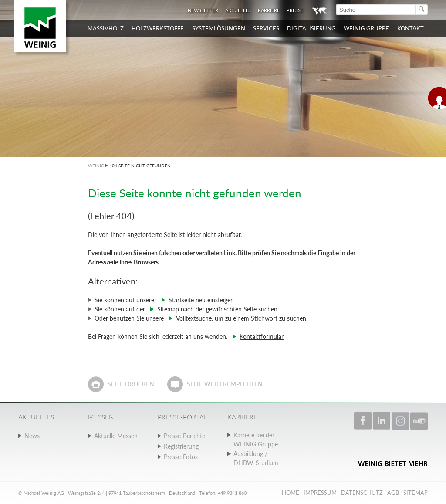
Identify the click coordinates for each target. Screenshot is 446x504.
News (32, 436)
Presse (295, 10)
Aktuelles (238, 10)
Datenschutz (362, 493)
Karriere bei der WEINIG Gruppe (256, 440)
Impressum (320, 493)
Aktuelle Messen (116, 436)
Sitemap (169, 309)
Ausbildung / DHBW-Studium (256, 458)
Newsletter (203, 10)
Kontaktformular (262, 337)
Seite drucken (131, 384)
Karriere (269, 10)
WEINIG (96, 166)
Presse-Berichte (184, 436)
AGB (393, 493)
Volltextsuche (194, 318)
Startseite (182, 300)
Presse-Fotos (181, 457)
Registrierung (181, 446)
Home (291, 493)
